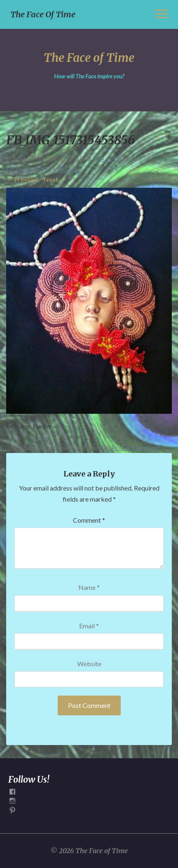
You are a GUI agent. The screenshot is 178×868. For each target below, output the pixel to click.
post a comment (135, 447)
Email (89, 626)
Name (89, 587)
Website (89, 664)
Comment (89, 520)
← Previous (22, 179)
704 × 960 (107, 158)
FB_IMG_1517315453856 (44, 169)
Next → (55, 179)
